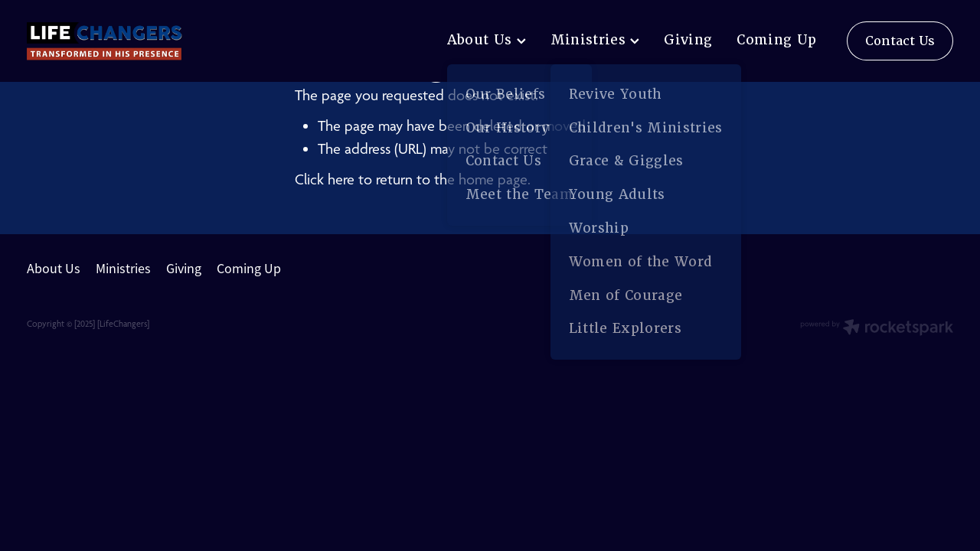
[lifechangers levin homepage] (119, 41)
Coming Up (776, 40)
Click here (325, 179)
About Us (487, 40)
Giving (688, 40)
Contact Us (900, 41)
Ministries (595, 40)
